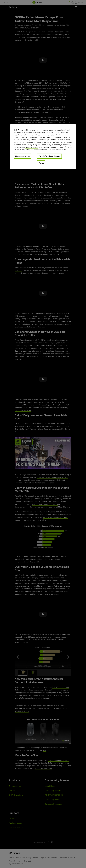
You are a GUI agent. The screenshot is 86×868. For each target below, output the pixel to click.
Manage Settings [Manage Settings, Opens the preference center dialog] (22, 156)
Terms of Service (32, 147)
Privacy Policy (32, 145)
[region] (43, 147)
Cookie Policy (46, 145)
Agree (41, 163)
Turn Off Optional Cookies (49, 156)
